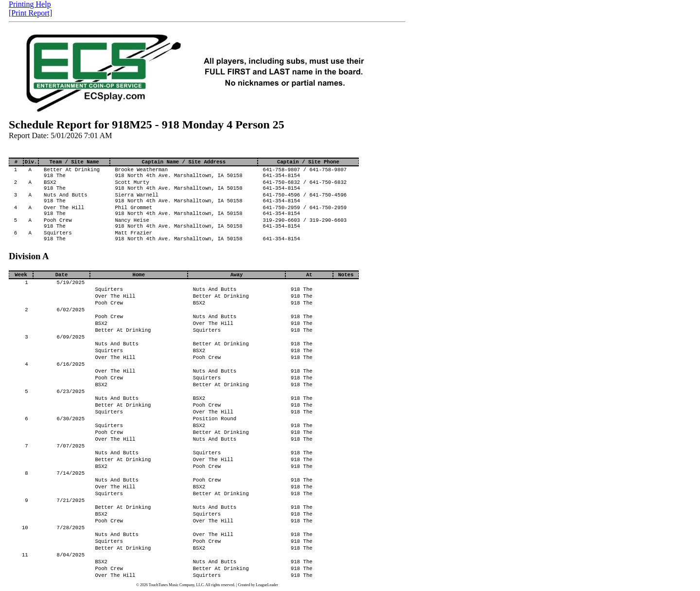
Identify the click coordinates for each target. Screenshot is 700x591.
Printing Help (30, 4)
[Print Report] (30, 13)
